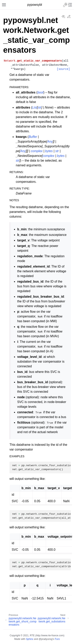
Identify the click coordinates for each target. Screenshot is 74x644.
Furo (57, 639)
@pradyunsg (46, 639)
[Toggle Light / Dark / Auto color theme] (65, 5)
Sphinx (30, 639)
